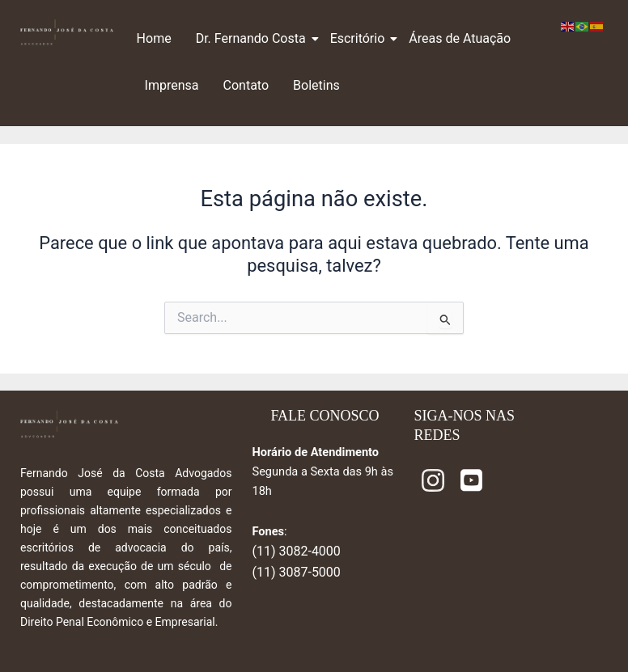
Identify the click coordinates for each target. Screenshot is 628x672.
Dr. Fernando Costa (253, 38)
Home (154, 38)
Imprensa (172, 85)
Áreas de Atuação (460, 38)
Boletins (316, 85)
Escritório (360, 38)
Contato (246, 85)
